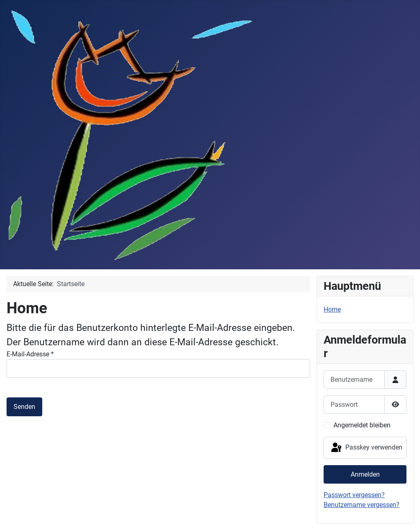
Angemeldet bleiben (362, 425)
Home (332, 309)
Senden (24, 407)
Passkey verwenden (366, 448)
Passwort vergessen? (354, 495)
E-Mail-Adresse (30, 354)
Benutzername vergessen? (362, 505)
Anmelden (365, 474)
